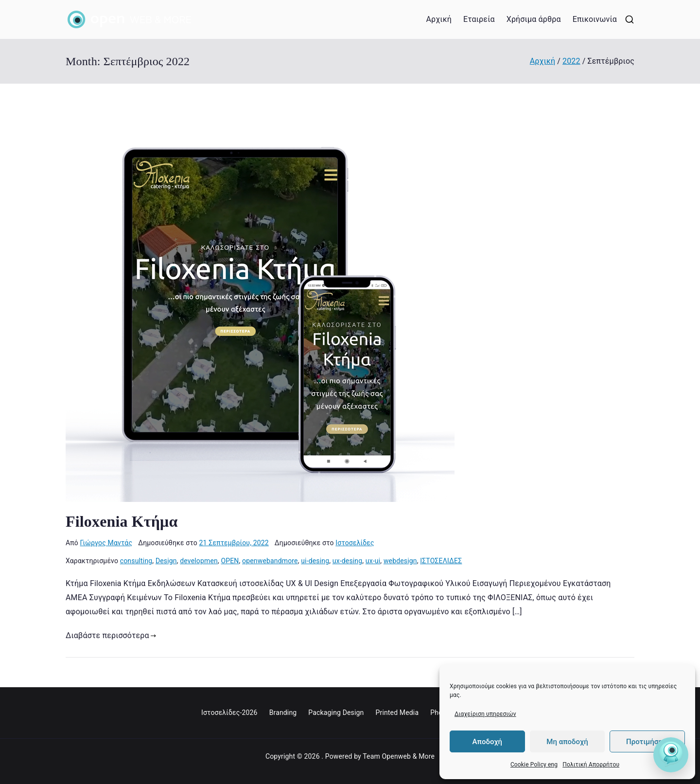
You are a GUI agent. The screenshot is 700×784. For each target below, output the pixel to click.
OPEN (230, 561)
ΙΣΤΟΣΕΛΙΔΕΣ (441, 561)
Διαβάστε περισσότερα (111, 635)
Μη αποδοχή (567, 742)
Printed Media (397, 713)
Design (166, 561)
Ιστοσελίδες (355, 543)
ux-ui (373, 561)
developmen (199, 561)
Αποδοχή (487, 742)
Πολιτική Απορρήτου (591, 765)
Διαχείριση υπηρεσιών (485, 714)
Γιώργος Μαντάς (106, 543)
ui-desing (315, 561)
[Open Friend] (671, 755)
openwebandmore (270, 561)
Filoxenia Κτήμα (122, 521)
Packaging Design (336, 713)
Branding (283, 713)
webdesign (400, 561)
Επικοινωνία (595, 19)
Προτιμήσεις (647, 742)
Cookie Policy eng (534, 765)
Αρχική (439, 19)
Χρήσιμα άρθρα (534, 19)
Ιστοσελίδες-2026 (229, 713)
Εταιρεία (479, 19)
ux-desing (348, 561)
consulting (136, 561)
